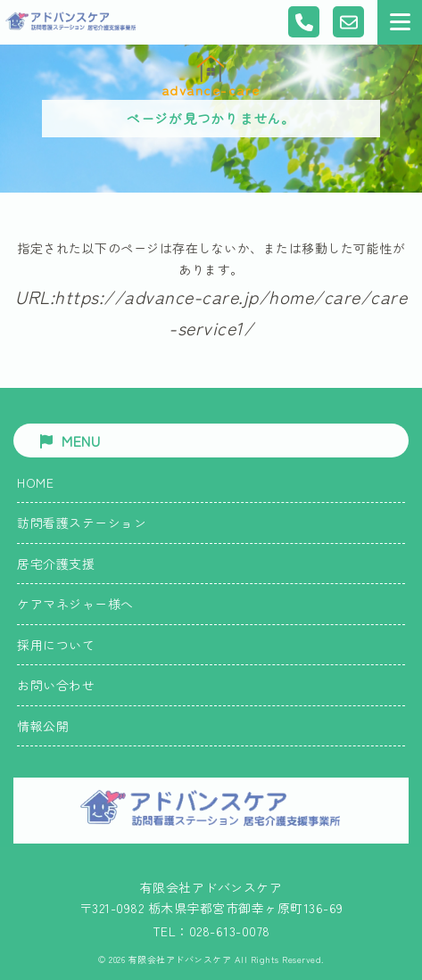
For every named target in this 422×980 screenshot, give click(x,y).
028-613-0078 (230, 931)
